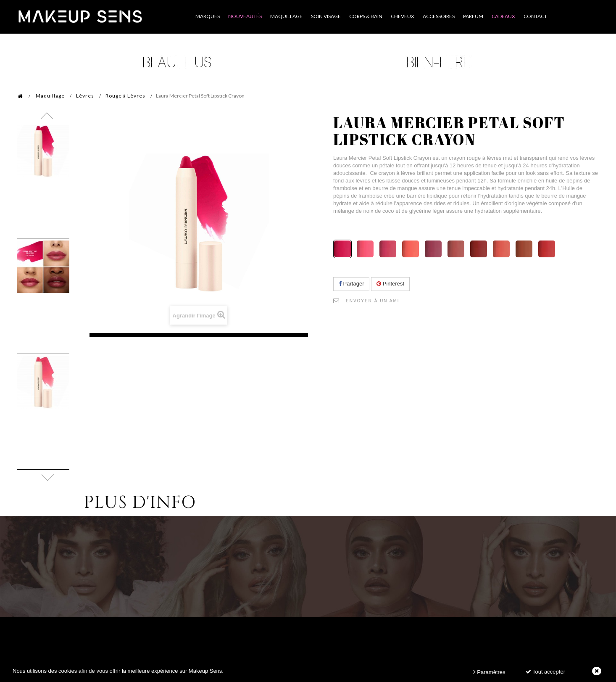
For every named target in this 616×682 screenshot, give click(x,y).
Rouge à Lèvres (125, 96)
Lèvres (85, 96)
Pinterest (390, 284)
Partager (351, 284)
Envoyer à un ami (373, 301)
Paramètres (489, 672)
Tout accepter (545, 672)
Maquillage (50, 96)
